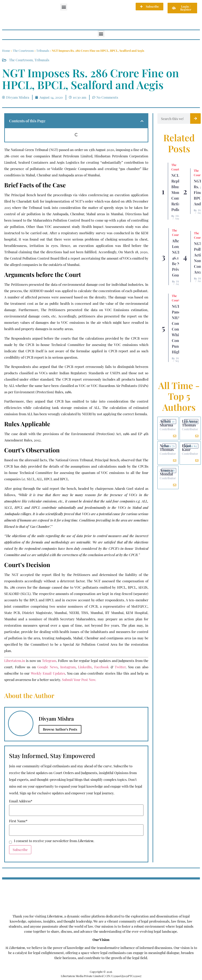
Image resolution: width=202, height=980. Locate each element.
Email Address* (21, 801)
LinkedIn (85, 667)
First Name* (18, 821)
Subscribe (20, 850)
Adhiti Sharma (166, 423)
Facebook (102, 667)
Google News (48, 667)
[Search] (195, 118)
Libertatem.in (15, 661)
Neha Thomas (167, 448)
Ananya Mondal (166, 472)
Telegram (49, 661)
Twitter (120, 667)
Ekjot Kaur (186, 448)
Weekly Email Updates (48, 673)
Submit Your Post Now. (79, 680)
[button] (64, 7)
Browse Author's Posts (60, 729)
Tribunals (43, 51)
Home (6, 51)
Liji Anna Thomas (190, 423)
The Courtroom (23, 51)
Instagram (68, 667)
